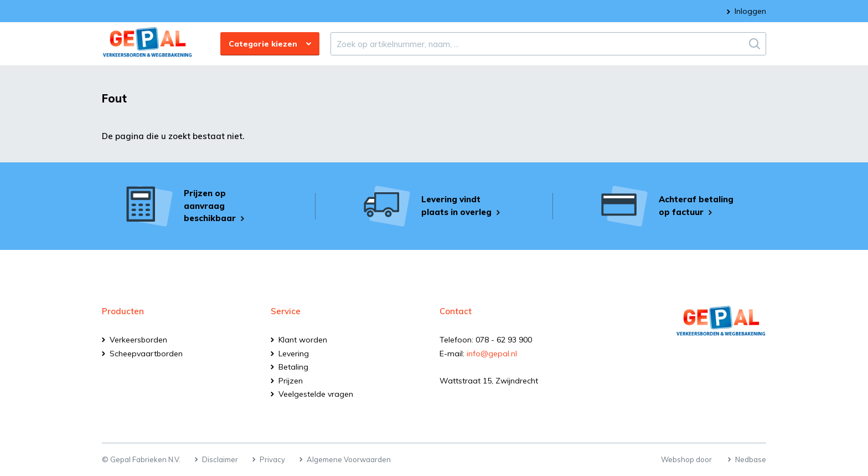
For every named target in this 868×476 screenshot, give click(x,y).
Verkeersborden (138, 340)
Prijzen (291, 381)
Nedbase (751, 459)
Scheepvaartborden (146, 354)
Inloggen (750, 11)
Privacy (272, 459)
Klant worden (303, 340)
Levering (294, 354)
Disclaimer (220, 459)
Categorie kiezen (263, 44)
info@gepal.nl (492, 354)
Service (286, 311)
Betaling (293, 367)
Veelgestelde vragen (316, 394)
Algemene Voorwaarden (349, 459)
